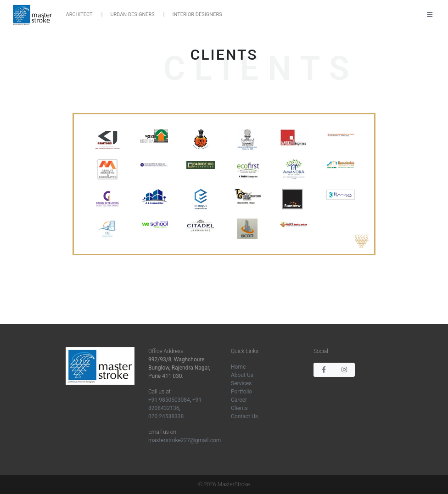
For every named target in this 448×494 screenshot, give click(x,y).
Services (241, 383)
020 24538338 (166, 416)
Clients (239, 408)
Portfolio (241, 392)
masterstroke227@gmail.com (185, 440)
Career (239, 400)
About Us (242, 375)
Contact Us (244, 416)
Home (238, 367)
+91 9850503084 (169, 400)
